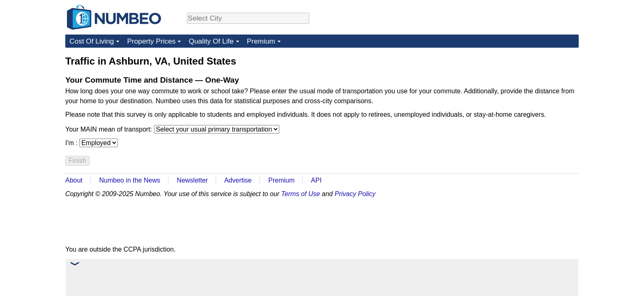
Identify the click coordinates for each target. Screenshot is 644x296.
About (74, 180)
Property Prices (151, 41)
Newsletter (193, 180)
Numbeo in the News (130, 180)
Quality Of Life (211, 41)
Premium (261, 41)
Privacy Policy (355, 194)
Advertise (238, 180)
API (316, 180)
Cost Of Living (92, 41)
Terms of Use (301, 194)
